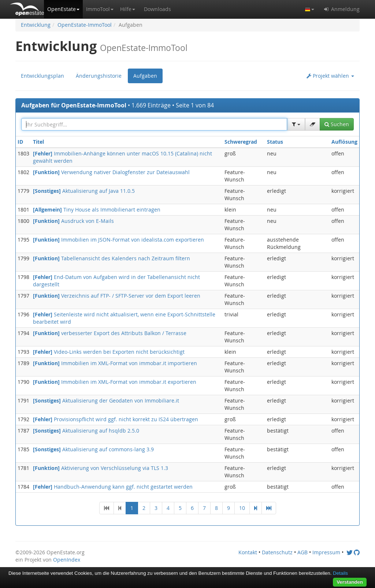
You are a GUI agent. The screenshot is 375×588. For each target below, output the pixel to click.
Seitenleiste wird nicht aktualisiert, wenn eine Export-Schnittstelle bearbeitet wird (124, 318)
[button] (63, 9)
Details (340, 573)
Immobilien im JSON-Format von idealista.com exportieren (118, 240)
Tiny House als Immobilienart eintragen (97, 210)
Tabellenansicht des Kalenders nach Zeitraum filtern (112, 258)
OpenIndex (67, 560)
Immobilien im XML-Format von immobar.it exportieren (115, 382)
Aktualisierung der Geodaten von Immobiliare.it (106, 400)
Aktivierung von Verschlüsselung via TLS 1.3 (101, 468)
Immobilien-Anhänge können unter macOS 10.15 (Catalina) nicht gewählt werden (122, 157)
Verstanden (350, 582)
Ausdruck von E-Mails (73, 221)
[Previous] (120, 508)
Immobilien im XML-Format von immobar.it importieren (115, 363)
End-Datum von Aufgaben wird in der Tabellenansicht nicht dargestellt (116, 281)
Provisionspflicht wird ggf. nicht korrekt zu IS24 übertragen (116, 419)
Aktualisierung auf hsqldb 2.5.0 (86, 431)
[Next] (256, 508)
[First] (107, 508)
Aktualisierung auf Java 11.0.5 (84, 191)
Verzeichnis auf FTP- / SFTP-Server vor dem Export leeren (117, 296)
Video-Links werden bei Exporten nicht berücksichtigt (109, 352)
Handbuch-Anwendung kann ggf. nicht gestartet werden (113, 487)
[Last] (269, 508)
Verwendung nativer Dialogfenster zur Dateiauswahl (111, 172)
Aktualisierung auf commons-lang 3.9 (93, 449)
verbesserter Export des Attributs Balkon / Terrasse (110, 333)
